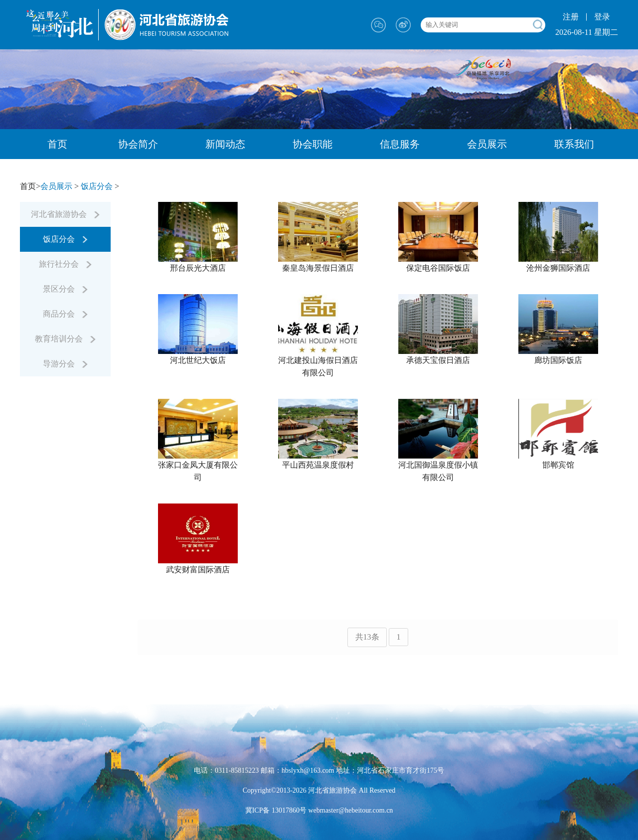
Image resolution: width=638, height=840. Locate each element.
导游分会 (65, 364)
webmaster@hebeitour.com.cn (350, 810)
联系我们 (574, 144)
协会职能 (313, 144)
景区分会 (65, 289)
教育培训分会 (65, 339)
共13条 (367, 637)
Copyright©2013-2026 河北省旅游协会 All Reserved (319, 790)
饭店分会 (97, 186)
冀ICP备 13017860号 (276, 810)
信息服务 (400, 144)
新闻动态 (225, 144)
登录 (602, 17)
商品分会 (65, 314)
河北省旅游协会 (65, 214)
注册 (571, 17)
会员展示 (487, 144)
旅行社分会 (65, 264)
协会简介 (138, 144)
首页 (57, 144)
